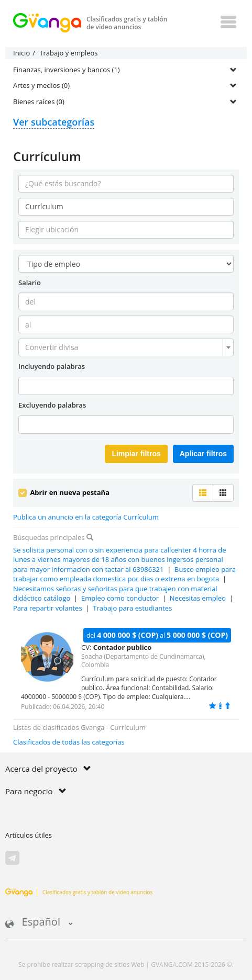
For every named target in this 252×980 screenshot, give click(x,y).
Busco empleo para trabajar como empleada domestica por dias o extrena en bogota (124, 574)
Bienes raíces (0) (39, 102)
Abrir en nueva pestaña (64, 492)
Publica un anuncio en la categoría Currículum (86, 517)
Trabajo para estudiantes (132, 608)
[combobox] (126, 347)
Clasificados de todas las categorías (69, 742)
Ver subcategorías (54, 122)
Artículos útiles (29, 835)
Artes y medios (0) (41, 85)
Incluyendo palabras (52, 366)
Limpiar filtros (136, 454)
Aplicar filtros (203, 454)
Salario (30, 283)
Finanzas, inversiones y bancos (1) (67, 70)
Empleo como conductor (120, 598)
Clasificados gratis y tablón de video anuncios (79, 892)
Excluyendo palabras (52, 405)
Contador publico (123, 647)
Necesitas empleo (198, 598)
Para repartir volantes (48, 608)
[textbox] (123, 347)
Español (39, 923)
